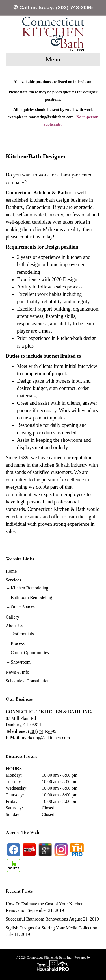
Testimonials (22, 634)
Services (13, 580)
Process (18, 643)
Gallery (12, 617)
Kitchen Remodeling (30, 588)
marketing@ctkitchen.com (46, 738)
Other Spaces (23, 607)
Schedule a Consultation (28, 681)
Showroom (21, 662)
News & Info (18, 672)
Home (11, 571)
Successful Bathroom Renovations (37, 919)
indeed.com (83, 82)
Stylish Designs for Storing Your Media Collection (51, 928)
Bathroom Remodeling (31, 597)
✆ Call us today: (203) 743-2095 (53, 7)
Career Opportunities (30, 653)
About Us (14, 626)
